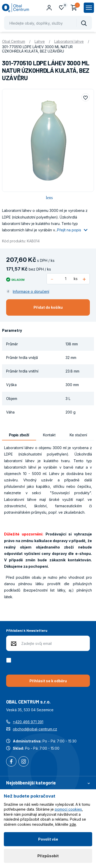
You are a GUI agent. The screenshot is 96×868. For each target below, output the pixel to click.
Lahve (40, 41)
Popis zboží (19, 435)
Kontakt (49, 435)
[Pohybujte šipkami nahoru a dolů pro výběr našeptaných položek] (48, 23)
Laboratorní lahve (69, 41)
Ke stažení (78, 435)
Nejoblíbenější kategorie (48, 783)
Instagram (24, 762)
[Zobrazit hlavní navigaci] (89, 8)
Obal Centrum (14, 41)
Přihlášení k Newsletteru (27, 630)
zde (73, 824)
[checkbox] (10, 660)
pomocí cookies (68, 809)
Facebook (11, 762)
